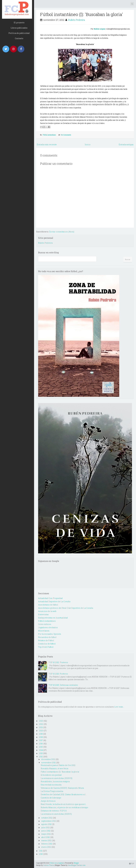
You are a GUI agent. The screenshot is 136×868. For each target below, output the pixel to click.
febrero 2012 (47, 844)
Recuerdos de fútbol (47, 637)
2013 (41, 753)
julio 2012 (45, 827)
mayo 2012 (46, 834)
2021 (41, 727)
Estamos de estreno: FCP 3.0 (54, 811)
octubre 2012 (47, 818)
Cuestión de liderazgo (51, 798)
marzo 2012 (46, 840)
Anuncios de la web (47, 611)
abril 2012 (46, 837)
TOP (132, 864)
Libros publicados (19, 28)
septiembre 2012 (49, 821)
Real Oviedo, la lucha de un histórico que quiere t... (64, 804)
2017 (41, 740)
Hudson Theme (49, 865)
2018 (41, 737)
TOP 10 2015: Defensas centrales (63, 685)
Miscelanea (44, 631)
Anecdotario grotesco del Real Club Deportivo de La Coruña (66, 608)
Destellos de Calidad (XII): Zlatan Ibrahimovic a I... (64, 794)
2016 (41, 744)
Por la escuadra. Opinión (50, 634)
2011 (41, 851)
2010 (41, 854)
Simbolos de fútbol (47, 644)
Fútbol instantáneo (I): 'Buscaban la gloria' (82, 14)
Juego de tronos (48, 801)
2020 (41, 731)
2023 (41, 721)
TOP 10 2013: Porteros (58, 674)
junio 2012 (46, 831)
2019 (41, 734)
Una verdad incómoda (51, 785)
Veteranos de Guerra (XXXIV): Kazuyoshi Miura (62, 788)
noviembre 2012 (49, 763)
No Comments (66, 135)
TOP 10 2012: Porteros (58, 662)
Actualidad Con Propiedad (50, 598)
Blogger (76, 863)
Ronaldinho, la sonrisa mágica (55, 781)
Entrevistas (43, 614)
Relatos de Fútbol (46, 640)
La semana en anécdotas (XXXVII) (57, 778)
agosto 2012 (47, 824)
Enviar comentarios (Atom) (62, 232)
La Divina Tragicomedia (52, 791)
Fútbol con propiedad (57, 863)
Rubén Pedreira (77, 20)
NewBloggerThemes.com (77, 865)
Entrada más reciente (47, 144)
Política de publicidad (19, 33)
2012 (41, 757)
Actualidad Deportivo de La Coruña (54, 601)
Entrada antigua (126, 144)
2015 (41, 747)
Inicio (88, 144)
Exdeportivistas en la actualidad (53, 618)
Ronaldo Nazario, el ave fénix (54, 768)
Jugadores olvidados (48, 627)
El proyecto (19, 23)
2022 (41, 724)
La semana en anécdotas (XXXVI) (56, 814)
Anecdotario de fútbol (48, 605)
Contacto (19, 38)
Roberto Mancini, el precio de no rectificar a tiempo (64, 807)
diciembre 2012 (48, 759)
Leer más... (119, 707)
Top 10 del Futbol (46, 647)
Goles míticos (45, 624)
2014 (41, 750)
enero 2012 (46, 847)
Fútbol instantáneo (49, 135)
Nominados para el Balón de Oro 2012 (58, 765)
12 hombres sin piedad (51, 775)
